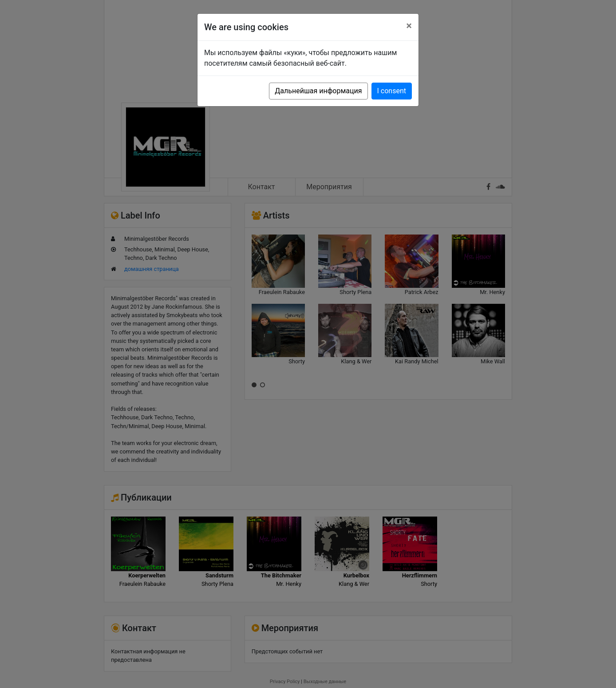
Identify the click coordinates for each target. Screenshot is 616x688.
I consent (392, 91)
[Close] (409, 26)
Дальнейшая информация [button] (318, 91)
